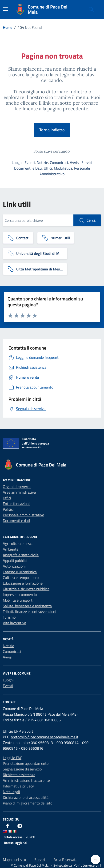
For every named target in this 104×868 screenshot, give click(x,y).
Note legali (11, 792)
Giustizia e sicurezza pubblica (26, 589)
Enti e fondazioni (16, 504)
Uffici (48, 168)
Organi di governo (17, 487)
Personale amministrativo (23, 515)
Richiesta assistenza (19, 775)
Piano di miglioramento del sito (28, 803)
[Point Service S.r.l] (87, 865)
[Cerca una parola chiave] (38, 220)
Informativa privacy (18, 786)
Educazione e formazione (23, 583)
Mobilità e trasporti (18, 600)
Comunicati (59, 162)
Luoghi (17, 162)
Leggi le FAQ (13, 758)
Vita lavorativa (14, 623)
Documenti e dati (16, 521)
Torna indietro (52, 130)
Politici (8, 509)
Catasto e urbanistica (20, 572)
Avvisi (75, 162)
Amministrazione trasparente (26, 780)
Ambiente (11, 549)
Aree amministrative (19, 492)
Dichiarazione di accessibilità (26, 797)
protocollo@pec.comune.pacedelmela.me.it (45, 737)
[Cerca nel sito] (91, 9)
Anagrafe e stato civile (21, 555)
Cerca (87, 220)
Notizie (42, 162)
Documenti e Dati (28, 168)
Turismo (9, 617)
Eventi (30, 162)
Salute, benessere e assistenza (27, 606)
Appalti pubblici (15, 560)
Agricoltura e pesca (18, 543)
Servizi (87, 162)
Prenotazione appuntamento (26, 763)
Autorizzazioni (14, 566)
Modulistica (63, 168)
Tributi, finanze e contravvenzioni (30, 611)
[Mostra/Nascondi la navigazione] (6, 9)
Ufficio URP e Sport (18, 731)
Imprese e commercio (20, 594)
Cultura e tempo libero (21, 577)
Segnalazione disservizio (22, 769)
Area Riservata (66, 859)
